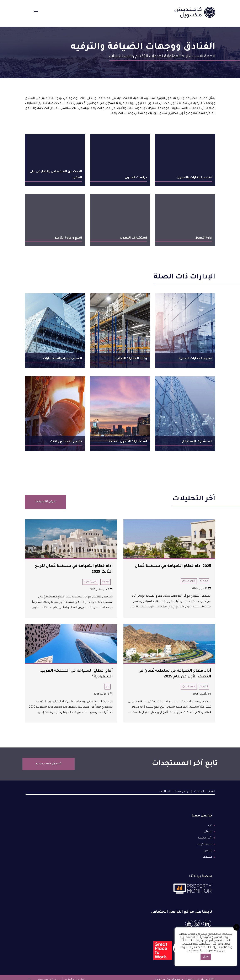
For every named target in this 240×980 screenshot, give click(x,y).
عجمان (208, 831)
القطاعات (165, 792)
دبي (210, 825)
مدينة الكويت (205, 841)
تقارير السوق (189, 581)
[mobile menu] (36, 12)
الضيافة (204, 581)
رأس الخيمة (205, 836)
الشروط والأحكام (74, 974)
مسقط (208, 852)
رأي (108, 687)
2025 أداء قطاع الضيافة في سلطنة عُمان (173, 566)
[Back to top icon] (29, 974)
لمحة (212, 792)
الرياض (208, 847)
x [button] (236, 927)
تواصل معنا (182, 792)
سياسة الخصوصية (49, 974)
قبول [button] (206, 957)
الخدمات (199, 792)
